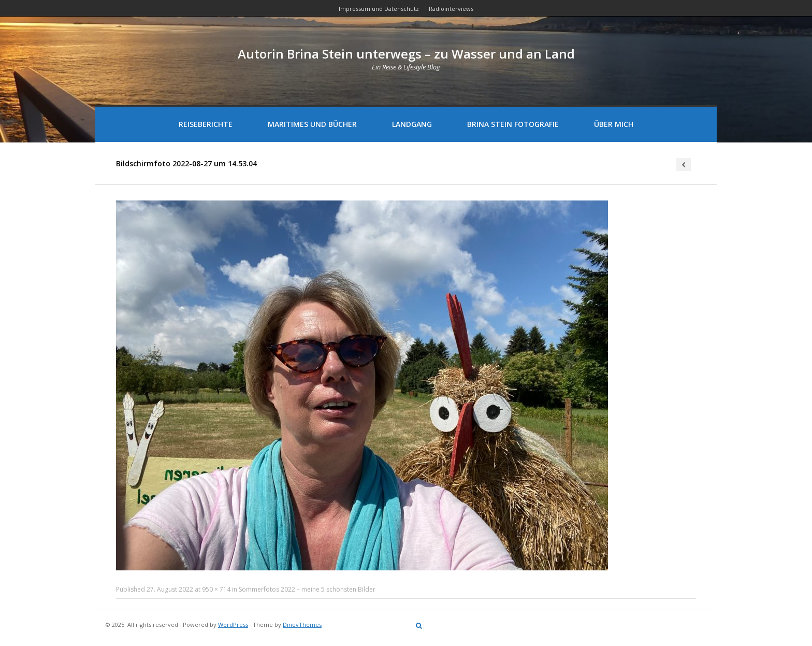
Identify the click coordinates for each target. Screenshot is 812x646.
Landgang (412, 124)
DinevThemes (302, 625)
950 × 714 (216, 589)
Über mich (614, 124)
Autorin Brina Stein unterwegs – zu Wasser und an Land (406, 54)
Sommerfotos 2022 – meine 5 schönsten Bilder (307, 589)
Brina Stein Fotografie (513, 124)
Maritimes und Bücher (312, 124)
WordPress (233, 625)
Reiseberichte (206, 124)
